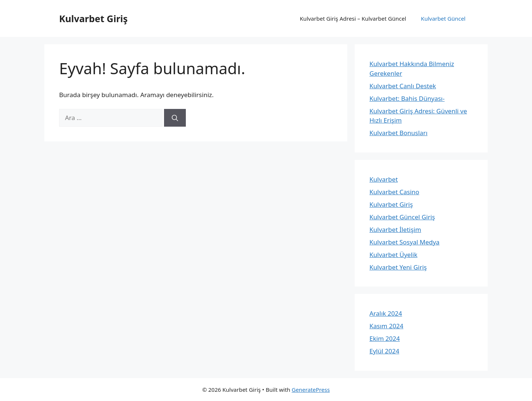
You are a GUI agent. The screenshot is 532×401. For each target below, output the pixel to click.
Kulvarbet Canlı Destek (403, 86)
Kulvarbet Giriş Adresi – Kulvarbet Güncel (353, 18)
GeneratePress (311, 390)
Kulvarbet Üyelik (393, 255)
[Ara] (175, 118)
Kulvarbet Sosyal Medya (405, 242)
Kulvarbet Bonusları (398, 133)
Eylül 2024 (384, 351)
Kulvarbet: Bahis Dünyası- (407, 98)
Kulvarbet (384, 179)
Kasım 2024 (386, 326)
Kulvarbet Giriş (93, 18)
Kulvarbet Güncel (443, 18)
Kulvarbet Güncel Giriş (402, 217)
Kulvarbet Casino (394, 192)
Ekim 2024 (385, 338)
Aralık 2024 (386, 313)
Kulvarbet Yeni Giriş (398, 267)
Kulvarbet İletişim (395, 229)
